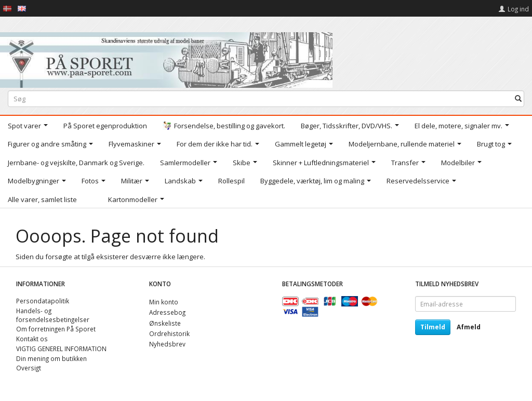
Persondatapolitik (43, 301)
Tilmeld (433, 327)
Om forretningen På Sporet (56, 329)
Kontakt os (32, 339)
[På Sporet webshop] (166, 57)
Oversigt (29, 368)
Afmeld (469, 327)
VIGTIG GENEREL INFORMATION (61, 349)
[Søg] (518, 98)
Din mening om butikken (51, 358)
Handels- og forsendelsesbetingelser (53, 315)
